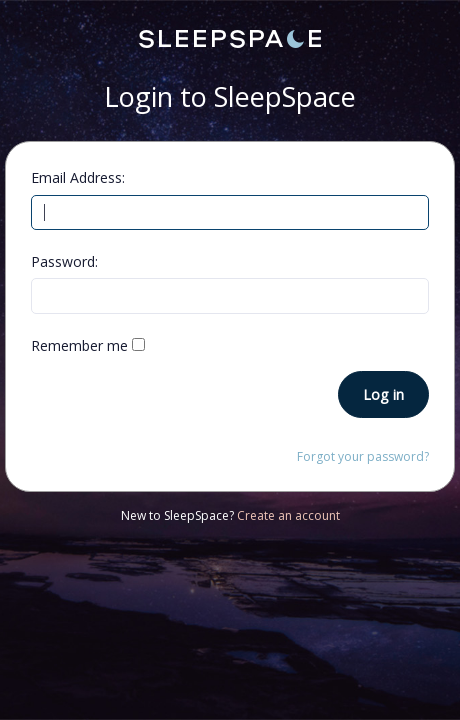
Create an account (288, 515)
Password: (64, 261)
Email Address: (78, 177)
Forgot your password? (363, 456)
